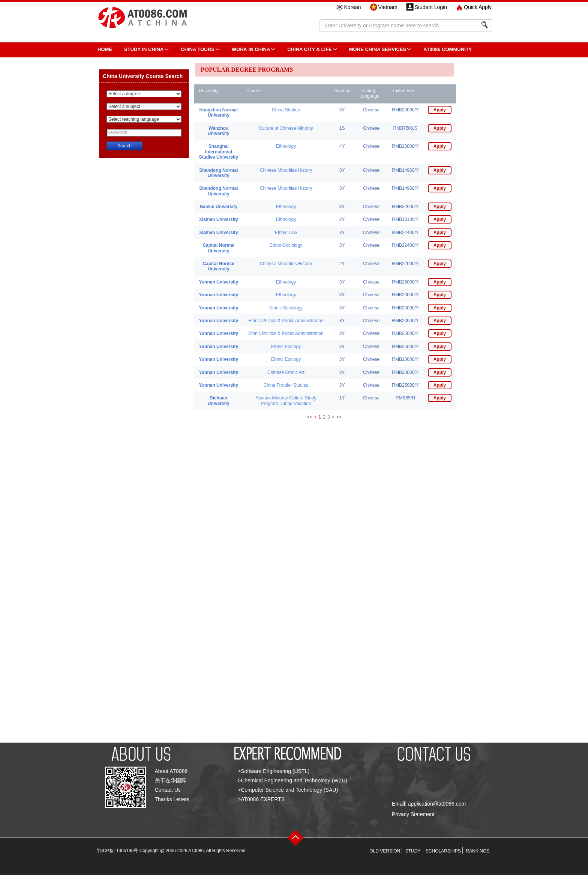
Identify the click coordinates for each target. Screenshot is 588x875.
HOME (105, 49)
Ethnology (286, 146)
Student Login (431, 7)
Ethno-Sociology (286, 245)
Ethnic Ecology (286, 347)
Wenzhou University (219, 131)
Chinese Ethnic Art (286, 372)
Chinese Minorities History (286, 170)
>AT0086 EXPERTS (261, 799)
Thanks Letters (172, 799)
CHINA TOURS (198, 49)
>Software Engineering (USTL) (274, 771)
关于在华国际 (171, 780)
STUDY (413, 851)
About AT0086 (171, 771)
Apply (440, 110)
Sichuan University (219, 401)
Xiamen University (219, 219)
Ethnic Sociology (286, 308)
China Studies (286, 110)
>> (339, 417)
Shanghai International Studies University (218, 152)
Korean (352, 7)
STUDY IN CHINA (144, 49)
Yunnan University (218, 282)
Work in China (251, 49)
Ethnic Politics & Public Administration (286, 321)
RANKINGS (478, 851)
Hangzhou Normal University (218, 113)
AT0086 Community (448, 49)
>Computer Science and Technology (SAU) (288, 790)
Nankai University (218, 207)
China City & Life (309, 49)
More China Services (378, 49)
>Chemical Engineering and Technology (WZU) (292, 780)
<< (309, 417)
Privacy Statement (413, 814)
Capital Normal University (218, 248)
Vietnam (388, 7)
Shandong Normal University (218, 173)
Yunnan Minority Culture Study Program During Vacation (286, 401)
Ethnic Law (286, 233)
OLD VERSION (385, 851)
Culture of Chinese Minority (286, 128)
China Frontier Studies (286, 385)
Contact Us (168, 790)
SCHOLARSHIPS (443, 851)
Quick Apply (478, 7)
